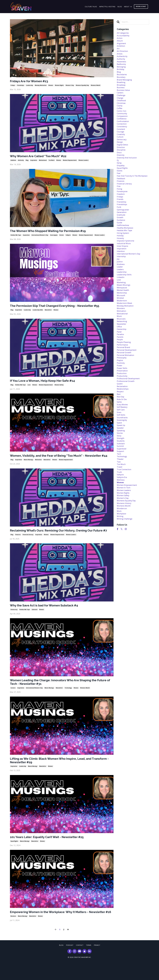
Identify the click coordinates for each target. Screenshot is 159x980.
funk (119, 222)
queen (120, 410)
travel (120, 499)
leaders (121, 288)
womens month (96, 86)
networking (122, 344)
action (120, 39)
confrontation (124, 127)
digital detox (123, 152)
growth (120, 233)
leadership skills (38, 312)
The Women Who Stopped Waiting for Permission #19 (53, 232)
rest (119, 422)
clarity (120, 111)
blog (27, 161)
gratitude (121, 230)
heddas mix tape (16, 236)
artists (120, 55)
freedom (121, 208)
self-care (121, 438)
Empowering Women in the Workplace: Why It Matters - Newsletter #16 (54, 928)
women (51, 86)
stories (62, 236)
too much (52, 161)
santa (120, 430)
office (120, 349)
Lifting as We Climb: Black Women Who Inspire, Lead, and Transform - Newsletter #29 (56, 773)
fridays (13, 86)
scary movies (123, 433)
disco (119, 161)
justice (120, 280)
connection (122, 130)
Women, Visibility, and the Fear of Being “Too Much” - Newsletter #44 (61, 460)
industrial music (124, 261)
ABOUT (128, 7)
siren (119, 441)
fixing (120, 202)
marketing (122, 302)
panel (119, 355)
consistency (123, 133)
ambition (13, 161)
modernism (122, 322)
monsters (121, 330)
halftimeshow (123, 241)
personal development (128, 374)
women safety (59, 387)
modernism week (125, 325)
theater (121, 491)
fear (119, 183)
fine (119, 200)
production (122, 399)
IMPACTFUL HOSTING (107, 7)
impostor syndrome (126, 258)
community (122, 119)
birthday (121, 72)
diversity (121, 164)
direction (121, 155)
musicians (122, 341)
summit (121, 477)
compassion (123, 122)
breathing (122, 86)
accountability (124, 36)
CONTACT (80, 963)
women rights (59, 86)
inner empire (123, 263)
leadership (29, 86)
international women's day (40, 236)
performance (123, 369)
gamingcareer (124, 225)
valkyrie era (122, 510)
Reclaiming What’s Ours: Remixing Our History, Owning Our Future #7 (57, 539)
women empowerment (70, 161)
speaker (121, 458)
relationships (123, 416)
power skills (123, 394)
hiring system (124, 250)
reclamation (123, 413)
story (119, 466)
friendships (21, 86)
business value (124, 94)
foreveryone (123, 205)
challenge (121, 100)
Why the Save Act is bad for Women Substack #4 (48, 617)
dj (118, 169)
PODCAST (70, 963)
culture (120, 144)
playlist (120, 386)
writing (120, 552)
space (120, 452)
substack (35, 621)
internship (122, 275)
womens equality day (82, 86)
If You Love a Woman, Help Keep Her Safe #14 (46, 383)
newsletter (48, 312)
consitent (121, 136)
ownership (122, 352)
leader (120, 286)
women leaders (84, 161)
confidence (122, 125)
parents (121, 361)
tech (119, 485)
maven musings (28, 466)
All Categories (123, 33)
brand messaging (125, 83)
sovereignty (54, 236)
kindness (121, 283)
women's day (70, 86)
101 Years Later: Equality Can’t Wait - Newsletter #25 (51, 851)
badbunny (122, 66)
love (29, 387)
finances (18, 546)
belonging (122, 69)
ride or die (122, 427)
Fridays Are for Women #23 (31, 81)
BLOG (120, 7)
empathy (121, 175)
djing (119, 172)
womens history (125, 538)
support (121, 483)
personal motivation (126, 380)
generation (122, 227)
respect (121, 419)
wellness (121, 513)
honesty (121, 255)
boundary (121, 80)
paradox (121, 358)
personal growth (125, 377)
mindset (121, 319)
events (120, 180)
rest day (121, 424)
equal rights (14, 855)
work (119, 547)
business (13, 934)
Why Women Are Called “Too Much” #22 (42, 157)
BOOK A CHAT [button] (141, 6)
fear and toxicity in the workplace (128, 187)
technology (68, 700)
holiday (120, 252)
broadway (122, 89)
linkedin (121, 297)
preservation (123, 397)
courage (121, 139)
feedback (121, 191)
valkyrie (68, 236)
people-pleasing (124, 366)
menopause (122, 308)
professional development (129, 405)
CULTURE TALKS (91, 7)
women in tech (124, 522)
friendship (122, 216)
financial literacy (28, 546)
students (121, 472)
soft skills (122, 444)
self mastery (123, 436)
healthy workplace (126, 244)
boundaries (122, 77)
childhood (122, 105)
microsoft (121, 316)
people (120, 363)
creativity (121, 141)
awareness (122, 64)
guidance (121, 236)
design (120, 150)
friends (120, 213)
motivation (38, 466)
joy (118, 277)
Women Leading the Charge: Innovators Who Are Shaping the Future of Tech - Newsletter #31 (59, 694)
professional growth (127, 408)
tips (119, 494)
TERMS (89, 963)
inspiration (34, 161)
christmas (122, 108)
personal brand (124, 372)
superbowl (122, 480)
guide (120, 238)
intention (121, 269)
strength (121, 469)
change (120, 102)
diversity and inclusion (128, 166)
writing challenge (125, 555)
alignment (122, 44)
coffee (120, 114)
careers (13, 700)
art (118, 50)
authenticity (123, 58)
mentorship (122, 313)
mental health (124, 311)
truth (120, 505)
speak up (121, 455)
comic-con (122, 116)
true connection (125, 502)
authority (21, 161)
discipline (121, 158)
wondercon (122, 544)
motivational (43, 161)
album (120, 41)
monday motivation (41, 86)
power (120, 391)
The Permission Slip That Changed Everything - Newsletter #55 (60, 307)
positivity (121, 388)
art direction (123, 52)
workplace (122, 549)
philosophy (122, 383)
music (120, 338)
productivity (123, 402)
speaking (121, 461)
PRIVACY (97, 963)
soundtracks (123, 447)
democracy (14, 621)
